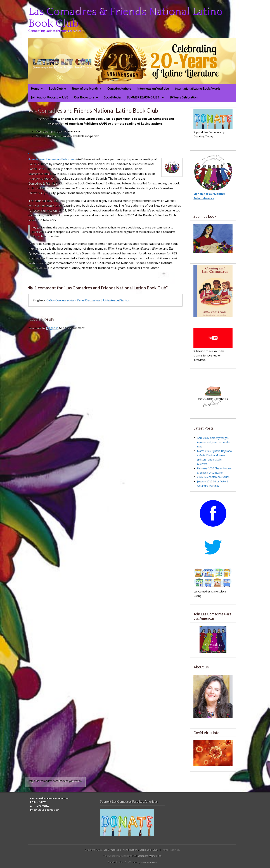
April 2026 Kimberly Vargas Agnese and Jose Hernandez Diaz (214, 442)
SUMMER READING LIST (143, 97)
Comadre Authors (119, 88)
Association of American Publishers (52, 159)
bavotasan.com (149, 862)
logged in (52, 328)
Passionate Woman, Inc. (149, 856)
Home (35, 88)
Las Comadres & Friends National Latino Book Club (125, 18)
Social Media (112, 97)
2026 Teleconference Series (213, 477)
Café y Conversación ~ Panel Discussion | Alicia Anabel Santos (88, 300)
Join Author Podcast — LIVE (49, 97)
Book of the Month (85, 88)
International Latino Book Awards (198, 88)
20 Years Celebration (183, 97)
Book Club (56, 88)
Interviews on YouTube (153, 88)
